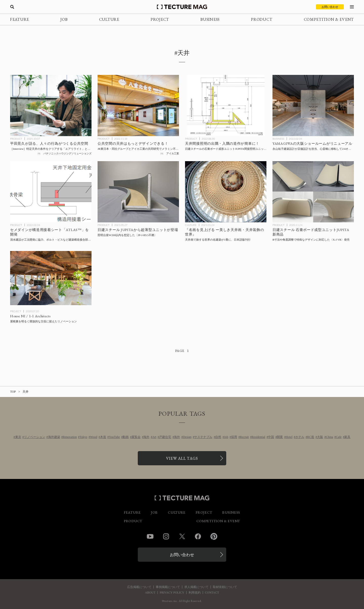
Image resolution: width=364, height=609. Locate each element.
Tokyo (84, 437)
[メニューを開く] (352, 7)
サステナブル (203, 437)
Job (226, 437)
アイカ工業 (173, 153)
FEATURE (20, 19)
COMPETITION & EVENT (329, 19)
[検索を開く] (12, 7)
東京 (18, 437)
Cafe (339, 437)
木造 (103, 437)
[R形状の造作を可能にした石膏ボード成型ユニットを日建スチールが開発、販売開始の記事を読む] (313, 192)
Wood (94, 437)
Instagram (166, 536)
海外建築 (54, 437)
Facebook (198, 536)
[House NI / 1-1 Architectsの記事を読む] (51, 278)
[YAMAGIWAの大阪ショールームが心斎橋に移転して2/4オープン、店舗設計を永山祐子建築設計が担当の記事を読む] (313, 106)
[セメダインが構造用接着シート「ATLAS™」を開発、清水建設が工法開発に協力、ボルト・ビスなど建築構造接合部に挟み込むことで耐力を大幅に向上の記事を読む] (51, 192)
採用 (234, 437)
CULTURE (109, 19)
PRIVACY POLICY (172, 593)
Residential (258, 437)
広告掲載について (139, 587)
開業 (280, 437)
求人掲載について (196, 587)
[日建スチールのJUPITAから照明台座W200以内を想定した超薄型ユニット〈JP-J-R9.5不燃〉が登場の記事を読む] (138, 192)
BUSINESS (210, 19)
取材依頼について (225, 587)
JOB (64, 19)
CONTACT (212, 593)
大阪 (320, 437)
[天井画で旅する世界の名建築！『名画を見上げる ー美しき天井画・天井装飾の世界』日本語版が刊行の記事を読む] (226, 192)
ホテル (300, 437)
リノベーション (35, 437)
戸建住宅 (165, 437)
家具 (347, 437)
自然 (218, 437)
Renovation (70, 437)
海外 (146, 437)
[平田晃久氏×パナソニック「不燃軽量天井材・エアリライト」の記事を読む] (51, 106)
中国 (271, 437)
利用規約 (195, 593)
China (329, 437)
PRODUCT (262, 19)
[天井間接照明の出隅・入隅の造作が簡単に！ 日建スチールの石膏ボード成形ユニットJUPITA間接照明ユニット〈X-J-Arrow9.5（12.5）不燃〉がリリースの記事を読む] (226, 106)
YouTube (115, 437)
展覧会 (136, 437)
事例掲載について (168, 587)
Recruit (244, 437)
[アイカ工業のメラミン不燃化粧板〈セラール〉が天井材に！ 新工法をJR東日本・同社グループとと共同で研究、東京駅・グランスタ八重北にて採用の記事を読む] (138, 106)
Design (187, 437)
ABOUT (150, 593)
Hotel (289, 437)
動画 (126, 437)
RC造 (311, 437)
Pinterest (214, 536)
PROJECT (160, 19)
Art (154, 437)
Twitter (182, 536)
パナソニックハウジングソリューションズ (67, 153)
